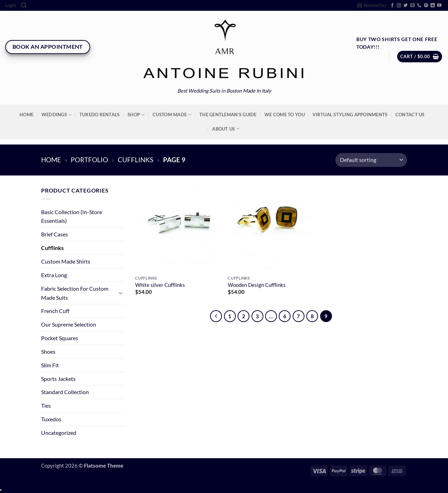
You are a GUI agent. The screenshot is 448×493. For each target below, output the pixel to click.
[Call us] (419, 6)
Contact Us (410, 115)
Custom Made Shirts (66, 261)
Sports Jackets (58, 379)
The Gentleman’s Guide (228, 115)
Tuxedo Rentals (100, 115)
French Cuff (55, 311)
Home (26, 115)
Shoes (48, 351)
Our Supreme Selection (69, 324)
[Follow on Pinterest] (426, 6)
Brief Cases (55, 234)
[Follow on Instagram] (399, 6)
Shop (136, 115)
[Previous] (216, 316)
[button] (11, 5)
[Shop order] (371, 160)
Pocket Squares (60, 338)
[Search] (24, 5)
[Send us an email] (412, 6)
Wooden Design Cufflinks (257, 285)
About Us (226, 129)
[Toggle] (121, 293)
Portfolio (89, 160)
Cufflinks (136, 160)
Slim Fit (50, 365)
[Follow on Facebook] (392, 6)
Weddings (57, 115)
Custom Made (172, 115)
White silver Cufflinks (160, 285)
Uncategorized (59, 433)
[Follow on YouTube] (439, 6)
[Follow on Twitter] (405, 6)
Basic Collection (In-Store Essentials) (72, 216)
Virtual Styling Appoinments (350, 115)
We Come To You (285, 115)
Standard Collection (65, 392)
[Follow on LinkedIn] (433, 6)
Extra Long (54, 275)
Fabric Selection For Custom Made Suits (75, 293)
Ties (46, 405)
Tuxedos (51, 419)
